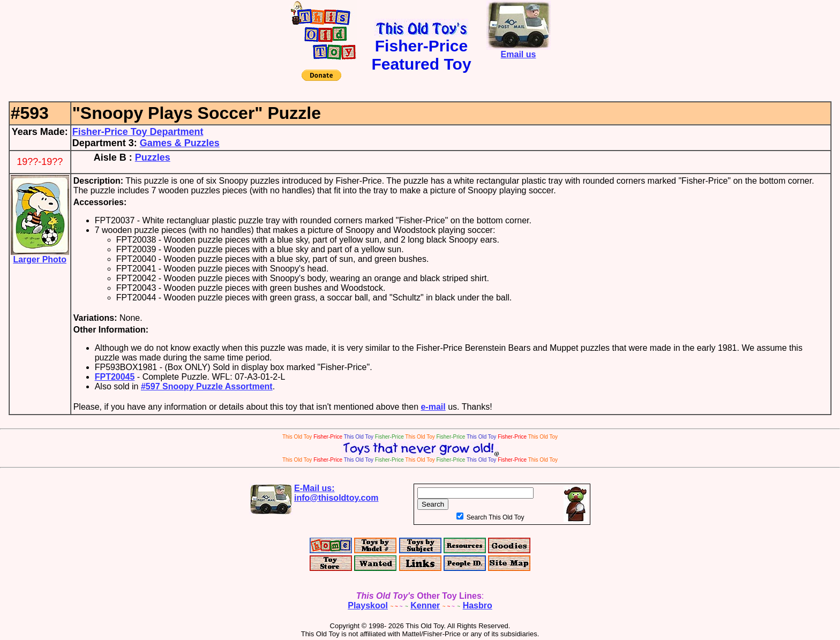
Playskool (368, 605)
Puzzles (153, 157)
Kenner (425, 605)
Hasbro (478, 605)
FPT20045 (115, 377)
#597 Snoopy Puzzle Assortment (207, 386)
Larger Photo (40, 256)
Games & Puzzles (180, 143)
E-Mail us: (336, 493)
